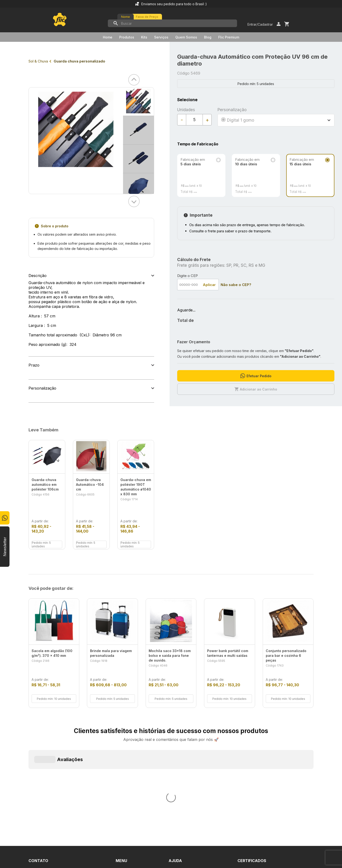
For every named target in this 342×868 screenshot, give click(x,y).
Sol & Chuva (38, 61)
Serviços (161, 37)
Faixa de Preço (147, 17)
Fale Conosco (181, 766)
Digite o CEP (188, 276)
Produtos (127, 37)
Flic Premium (229, 37)
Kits (144, 37)
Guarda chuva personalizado (79, 61)
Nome (126, 17)
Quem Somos (186, 37)
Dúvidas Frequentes (187, 758)
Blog (208, 37)
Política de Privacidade (189, 783)
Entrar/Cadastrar (260, 24)
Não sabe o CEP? (236, 285)
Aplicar (209, 285)
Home (108, 37)
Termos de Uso (183, 775)
